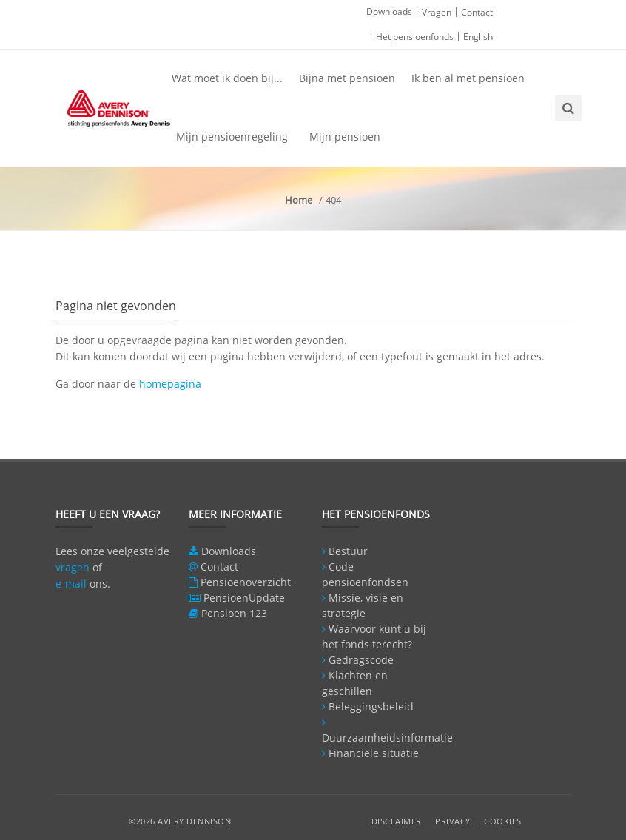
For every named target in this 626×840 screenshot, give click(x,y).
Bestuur (348, 551)
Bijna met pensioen (347, 78)
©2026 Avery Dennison (180, 821)
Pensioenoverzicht (246, 582)
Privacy (453, 821)
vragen (73, 567)
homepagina (170, 384)
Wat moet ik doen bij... (227, 78)
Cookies (503, 821)
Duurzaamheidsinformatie (387, 737)
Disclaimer (397, 821)
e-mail (71, 584)
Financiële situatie (374, 753)
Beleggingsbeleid (371, 706)
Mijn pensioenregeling (232, 137)
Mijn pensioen (345, 137)
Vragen (437, 12)
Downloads (389, 11)
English (478, 37)
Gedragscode (361, 660)
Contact (477, 12)
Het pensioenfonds (415, 37)
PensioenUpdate (244, 598)
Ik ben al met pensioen (468, 78)
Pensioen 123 (234, 613)
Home (299, 200)
